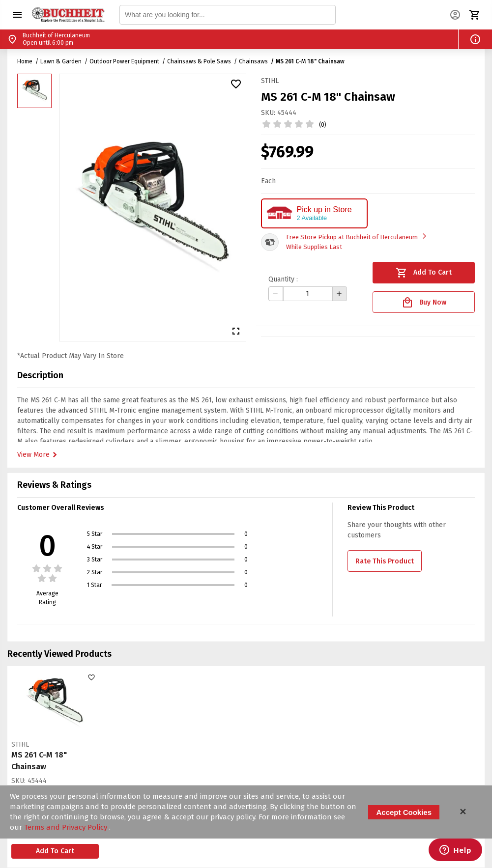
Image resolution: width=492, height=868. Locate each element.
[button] (17, 15)
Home (25, 61)
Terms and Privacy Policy (67, 827)
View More (38, 455)
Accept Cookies (404, 812)
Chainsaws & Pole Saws (199, 61)
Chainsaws (253, 61)
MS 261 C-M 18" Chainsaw (310, 61)
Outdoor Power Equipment (124, 61)
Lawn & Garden (61, 61)
